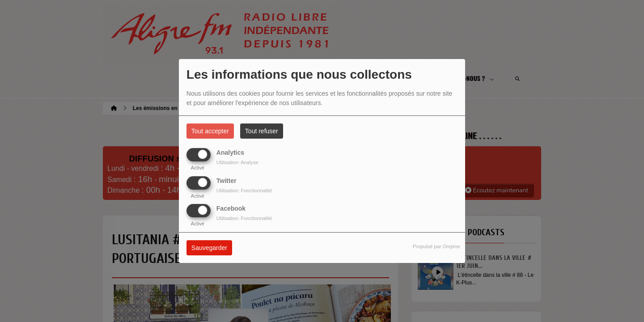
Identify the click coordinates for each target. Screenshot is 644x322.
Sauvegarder (209, 248)
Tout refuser (262, 131)
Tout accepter (210, 131)
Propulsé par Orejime (436, 246)
